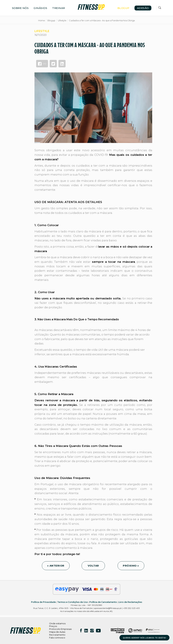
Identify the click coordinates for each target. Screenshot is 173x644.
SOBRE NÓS (20, 8)
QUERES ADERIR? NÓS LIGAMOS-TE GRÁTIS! (145, 638)
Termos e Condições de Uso (73, 602)
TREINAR (59, 8)
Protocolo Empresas (60, 629)
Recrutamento (57, 635)
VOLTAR (93, 566)
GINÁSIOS (40, 8)
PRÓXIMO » (131, 566)
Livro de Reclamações (130, 602)
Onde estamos (57, 623)
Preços (53, 626)
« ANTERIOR (56, 566)
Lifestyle (62, 20)
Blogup (51, 20)
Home (41, 20)
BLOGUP (123, 8)
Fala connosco (57, 638)
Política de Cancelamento (103, 602)
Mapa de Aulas (57, 632)
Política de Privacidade (43, 602)
